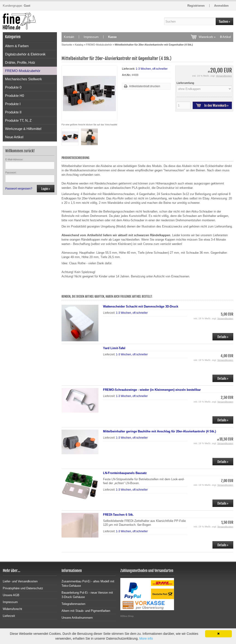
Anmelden (221, 6)
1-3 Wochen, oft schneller (152, 69)
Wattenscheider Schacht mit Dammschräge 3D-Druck (141, 306)
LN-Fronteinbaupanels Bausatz (125, 473)
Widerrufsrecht (12, 609)
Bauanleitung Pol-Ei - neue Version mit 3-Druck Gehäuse (87, 595)
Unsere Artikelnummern (77, 618)
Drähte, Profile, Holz (20, 62)
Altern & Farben (17, 46)
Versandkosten (224, 76)
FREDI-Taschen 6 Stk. (118, 515)
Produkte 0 (13, 87)
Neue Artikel (14, 137)
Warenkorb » (215, 37)
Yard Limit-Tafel (114, 348)
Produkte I (13, 104)
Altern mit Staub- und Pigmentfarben (86, 611)
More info (146, 638)
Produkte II (13, 112)
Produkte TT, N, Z (18, 120)
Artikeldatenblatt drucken (145, 86)
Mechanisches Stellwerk (24, 79)
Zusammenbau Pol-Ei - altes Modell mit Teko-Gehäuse (88, 584)
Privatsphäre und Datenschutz (23, 588)
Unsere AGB (11, 595)
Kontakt (69, 37)
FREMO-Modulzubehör (23, 71)
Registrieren (196, 6)
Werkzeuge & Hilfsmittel (23, 129)
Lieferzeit (9, 616)
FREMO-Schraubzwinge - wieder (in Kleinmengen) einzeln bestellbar (152, 390)
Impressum (91, 37)
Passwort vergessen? (19, 189)
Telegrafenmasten (73, 604)
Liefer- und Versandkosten (20, 581)
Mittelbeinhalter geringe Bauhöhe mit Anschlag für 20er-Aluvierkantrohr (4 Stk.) (159, 431)
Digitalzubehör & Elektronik (25, 54)
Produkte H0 (15, 96)
